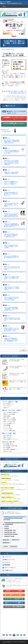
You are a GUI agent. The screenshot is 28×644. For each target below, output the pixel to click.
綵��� (7, 526)
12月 (8, 96)
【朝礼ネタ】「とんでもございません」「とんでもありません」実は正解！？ (12, 268)
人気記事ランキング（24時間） (14, 591)
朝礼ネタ (22, 97)
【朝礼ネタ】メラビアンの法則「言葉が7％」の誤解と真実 (11, 173)
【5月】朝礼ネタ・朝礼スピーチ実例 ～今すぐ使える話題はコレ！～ (17, 374)
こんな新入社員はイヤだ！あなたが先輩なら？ (12, 495)
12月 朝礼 (11, 96)
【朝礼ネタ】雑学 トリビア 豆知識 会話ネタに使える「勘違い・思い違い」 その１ (11, 329)
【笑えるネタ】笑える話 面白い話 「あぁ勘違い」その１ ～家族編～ (11, 205)
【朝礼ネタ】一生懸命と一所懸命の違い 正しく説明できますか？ (11, 278)
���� (7, 528)
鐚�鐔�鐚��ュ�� (10, 530)
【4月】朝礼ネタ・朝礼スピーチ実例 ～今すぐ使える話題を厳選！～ (17, 360)
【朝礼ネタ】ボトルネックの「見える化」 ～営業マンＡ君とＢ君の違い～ (12, 319)
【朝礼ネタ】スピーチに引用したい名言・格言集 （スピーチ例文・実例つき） (12, 288)
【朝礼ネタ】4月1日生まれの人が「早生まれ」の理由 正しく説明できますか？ (11, 235)
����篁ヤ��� (9, 536)
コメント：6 (24, 100)
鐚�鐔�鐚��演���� (11, 534)
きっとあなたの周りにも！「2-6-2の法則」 (11, 480)
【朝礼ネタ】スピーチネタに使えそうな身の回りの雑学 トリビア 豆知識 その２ (18, 381)
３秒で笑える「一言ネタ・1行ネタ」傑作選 (11, 499)
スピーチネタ (14, 97)
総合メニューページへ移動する (14, 603)
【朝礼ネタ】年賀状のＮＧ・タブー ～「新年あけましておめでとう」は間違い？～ (11, 183)
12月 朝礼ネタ (17, 96)
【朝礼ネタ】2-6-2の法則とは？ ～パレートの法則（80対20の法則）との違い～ (12, 152)
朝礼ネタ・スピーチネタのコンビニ (11, 3)
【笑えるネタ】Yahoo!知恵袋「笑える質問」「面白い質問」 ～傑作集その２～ (11, 309)
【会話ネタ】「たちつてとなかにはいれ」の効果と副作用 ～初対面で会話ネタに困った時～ (11, 215)
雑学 (25, 97)
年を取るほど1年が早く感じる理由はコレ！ (11, 476)
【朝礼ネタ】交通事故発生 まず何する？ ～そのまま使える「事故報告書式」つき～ (11, 340)
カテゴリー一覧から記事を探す (14, 607)
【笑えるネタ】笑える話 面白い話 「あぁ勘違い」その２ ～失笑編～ (11, 246)
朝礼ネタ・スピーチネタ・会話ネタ (11, 99)
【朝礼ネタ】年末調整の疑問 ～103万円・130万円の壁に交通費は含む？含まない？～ (12, 225)
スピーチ (9, 97)
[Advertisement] (14, 622)
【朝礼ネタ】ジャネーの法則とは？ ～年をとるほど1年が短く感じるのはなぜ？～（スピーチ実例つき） (11, 162)
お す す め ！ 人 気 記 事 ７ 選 (14, 599)
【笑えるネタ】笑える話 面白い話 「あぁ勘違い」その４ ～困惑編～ (18, 388)
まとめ (22, 96)
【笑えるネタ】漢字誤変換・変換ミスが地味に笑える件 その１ (11, 257)
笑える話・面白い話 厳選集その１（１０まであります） (14, 503)
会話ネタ (19, 97)
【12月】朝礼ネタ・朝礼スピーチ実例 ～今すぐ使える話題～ (14, 43)
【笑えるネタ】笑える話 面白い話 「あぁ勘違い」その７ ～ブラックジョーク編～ (11, 298)
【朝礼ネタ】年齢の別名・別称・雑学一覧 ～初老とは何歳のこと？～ (11, 194)
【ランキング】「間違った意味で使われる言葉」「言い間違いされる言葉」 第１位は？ (12, 141)
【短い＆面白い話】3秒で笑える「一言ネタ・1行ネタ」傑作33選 (17, 367)
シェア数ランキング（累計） (14, 595)
